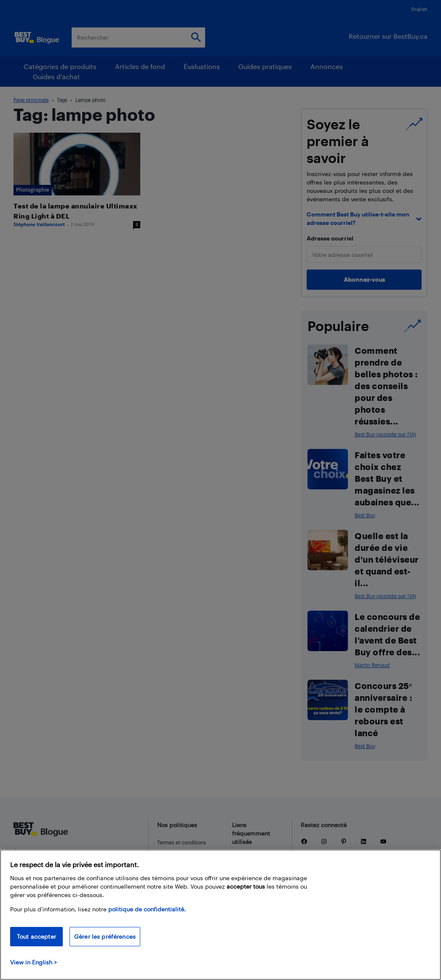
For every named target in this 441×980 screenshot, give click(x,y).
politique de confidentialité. (147, 909)
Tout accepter (36, 936)
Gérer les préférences (105, 936)
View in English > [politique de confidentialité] (33, 962)
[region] (220, 915)
